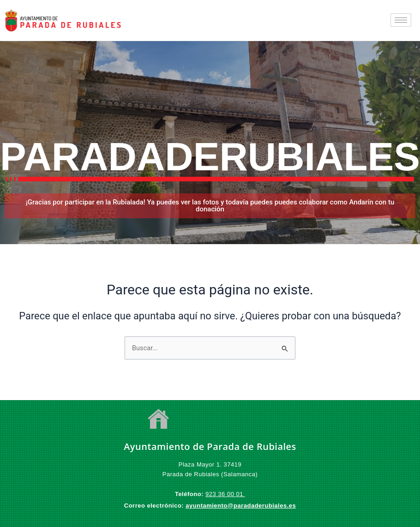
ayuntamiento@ (210, 506)
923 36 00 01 (225, 494)
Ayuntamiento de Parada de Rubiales (210, 446)
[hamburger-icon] (401, 20)
